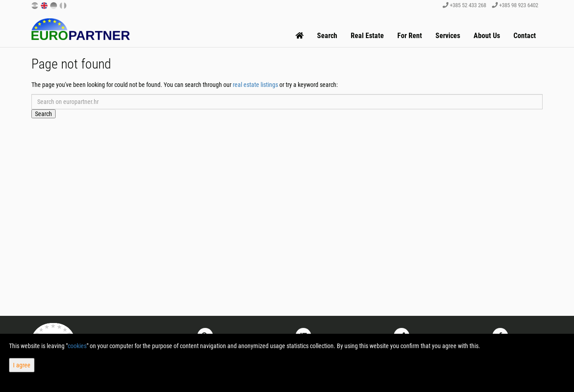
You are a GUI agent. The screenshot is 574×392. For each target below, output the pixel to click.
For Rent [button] (410, 36)
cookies (77, 346)
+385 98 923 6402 (515, 5)
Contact (525, 36)
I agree (22, 365)
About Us (487, 36)
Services (448, 36)
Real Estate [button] (367, 36)
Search (327, 36)
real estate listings (255, 85)
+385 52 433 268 (464, 5)
